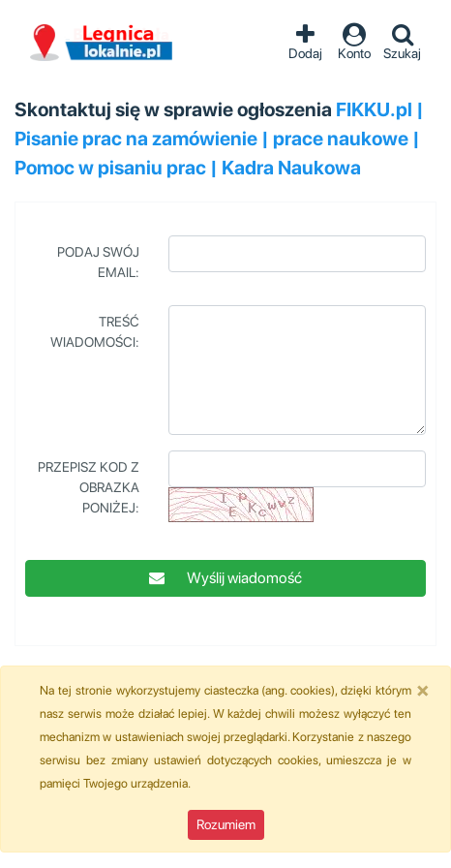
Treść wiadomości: (95, 332)
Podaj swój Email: (98, 262)
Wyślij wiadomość (225, 578)
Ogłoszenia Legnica (102, 43)
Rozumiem (226, 824)
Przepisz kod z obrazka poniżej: (89, 487)
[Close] (423, 690)
